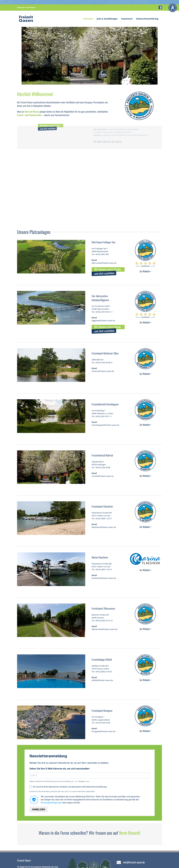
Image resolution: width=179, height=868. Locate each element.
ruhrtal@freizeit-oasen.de (103, 476)
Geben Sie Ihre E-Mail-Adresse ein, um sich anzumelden (59, 769)
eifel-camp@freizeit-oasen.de (104, 263)
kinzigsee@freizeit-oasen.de (103, 731)
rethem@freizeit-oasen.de (103, 371)
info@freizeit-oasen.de (134, 862)
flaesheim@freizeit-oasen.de (104, 527)
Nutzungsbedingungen (51, 803)
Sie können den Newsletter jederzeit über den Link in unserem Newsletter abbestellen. (62, 792)
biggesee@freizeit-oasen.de (103, 321)
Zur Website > (145, 271)
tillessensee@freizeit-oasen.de (104, 629)
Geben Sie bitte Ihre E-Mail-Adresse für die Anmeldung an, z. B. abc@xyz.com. (60, 781)
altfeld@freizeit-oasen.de (102, 680)
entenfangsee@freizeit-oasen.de (105, 425)
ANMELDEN (39, 809)
